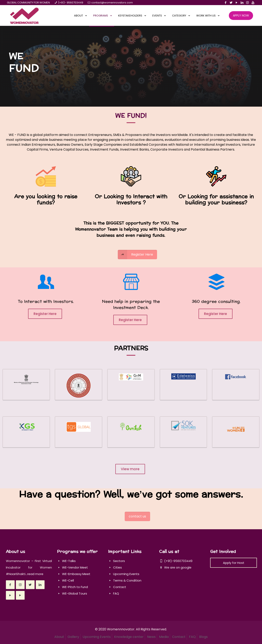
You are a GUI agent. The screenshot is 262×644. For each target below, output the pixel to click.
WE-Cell (68, 580)
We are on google (175, 567)
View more (130, 469)
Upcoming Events (126, 574)
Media (164, 637)
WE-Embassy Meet (76, 574)
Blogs (203, 637)
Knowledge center (129, 637)
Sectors (119, 561)
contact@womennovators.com (112, 3)
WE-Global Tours (75, 593)
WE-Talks (69, 561)
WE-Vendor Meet (75, 567)
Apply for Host (234, 563)
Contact (120, 587)
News (151, 637)
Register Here (45, 314)
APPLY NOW (241, 15)
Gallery (73, 637)
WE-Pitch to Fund (75, 587)
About (59, 637)
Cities (117, 567)
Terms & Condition (127, 580)
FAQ (116, 593)
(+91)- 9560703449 (71, 3)
